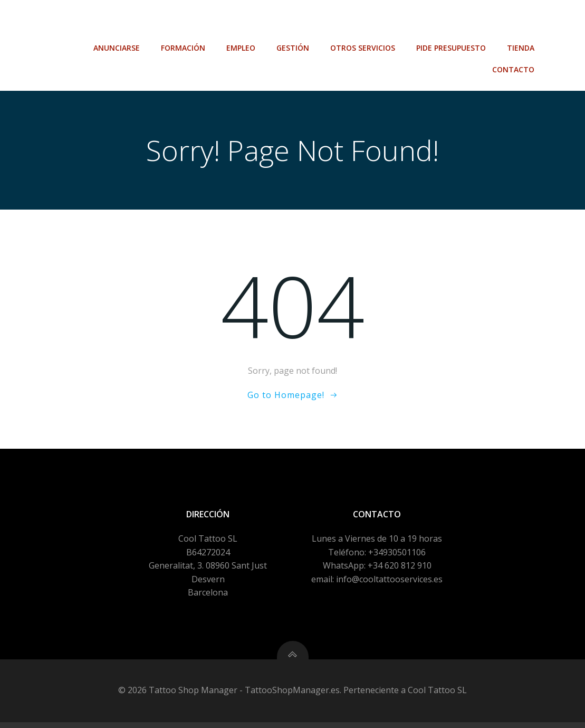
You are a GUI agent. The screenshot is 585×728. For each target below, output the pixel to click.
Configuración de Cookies (306, 716)
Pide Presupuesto (452, 21)
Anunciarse (118, 21)
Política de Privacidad (204, 716)
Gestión (294, 21)
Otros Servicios (364, 21)
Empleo (242, 21)
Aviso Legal (130, 716)
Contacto (514, 43)
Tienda (522, 21)
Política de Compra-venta (417, 716)
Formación (184, 21)
